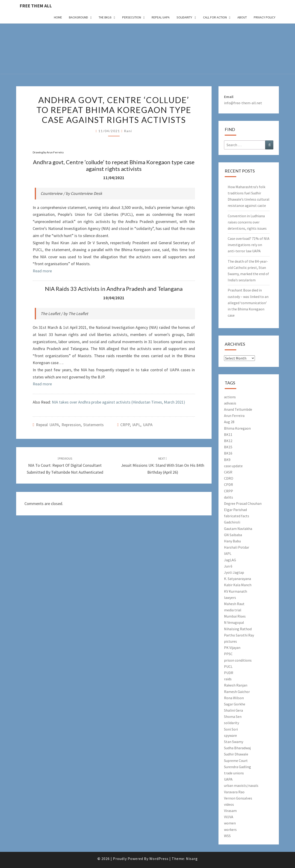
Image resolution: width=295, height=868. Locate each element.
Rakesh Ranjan (236, 685)
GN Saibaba (233, 535)
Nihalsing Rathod (238, 629)
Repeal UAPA (161, 17)
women (230, 823)
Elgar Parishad (235, 510)
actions (230, 397)
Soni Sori (231, 729)
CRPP (125, 425)
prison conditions (238, 660)
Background (78, 17)
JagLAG (230, 560)
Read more (42, 271)
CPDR (229, 485)
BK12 (228, 441)
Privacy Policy (265, 17)
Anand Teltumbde (238, 409)
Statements (93, 425)
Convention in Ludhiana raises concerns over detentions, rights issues (247, 222)
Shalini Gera (233, 710)
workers (230, 829)
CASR (228, 472)
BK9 (227, 460)
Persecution (132, 17)
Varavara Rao (234, 792)
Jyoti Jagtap (234, 572)
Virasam (230, 811)
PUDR (229, 673)
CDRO (229, 478)
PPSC (228, 654)
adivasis (230, 403)
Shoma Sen (233, 716)
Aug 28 (229, 422)
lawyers (230, 597)
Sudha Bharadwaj (237, 748)
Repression (71, 425)
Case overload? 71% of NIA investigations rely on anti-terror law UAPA (249, 245)
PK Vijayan (232, 648)
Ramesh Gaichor (237, 692)
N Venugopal (234, 622)
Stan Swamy (234, 742)
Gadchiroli (232, 522)
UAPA (148, 425)
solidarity (232, 723)
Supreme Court (236, 761)
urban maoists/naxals (241, 785)
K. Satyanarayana (237, 579)
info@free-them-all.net (243, 103)
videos (229, 804)
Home (58, 17)
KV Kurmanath (236, 591)
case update (233, 466)
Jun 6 (228, 566)
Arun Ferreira (234, 416)
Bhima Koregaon (237, 428)
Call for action (215, 17)
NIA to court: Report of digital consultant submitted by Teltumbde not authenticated (65, 466)
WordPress (159, 859)
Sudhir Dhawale (236, 754)
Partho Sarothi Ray (239, 635)
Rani (128, 131)
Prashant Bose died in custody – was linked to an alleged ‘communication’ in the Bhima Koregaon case (248, 303)
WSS (227, 836)
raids (228, 679)
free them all (36, 6)
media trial (233, 610)
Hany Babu (232, 541)
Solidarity (184, 17)
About (242, 17)
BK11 (228, 434)
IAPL (136, 425)
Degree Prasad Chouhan (243, 503)
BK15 (228, 447)
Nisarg (192, 859)
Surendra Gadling (237, 767)
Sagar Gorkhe (235, 704)
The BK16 (105, 17)
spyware (230, 735)
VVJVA (229, 817)
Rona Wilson (234, 698)
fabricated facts (237, 516)
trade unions (234, 773)
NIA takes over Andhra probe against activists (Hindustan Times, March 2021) (118, 402)
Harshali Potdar (237, 547)
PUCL (228, 666)
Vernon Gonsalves (238, 798)
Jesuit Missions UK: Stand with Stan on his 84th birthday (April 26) (163, 466)
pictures (230, 641)
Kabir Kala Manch (238, 585)
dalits (229, 497)
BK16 (228, 453)
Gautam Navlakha (238, 529)
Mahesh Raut (234, 604)
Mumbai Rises (235, 616)
